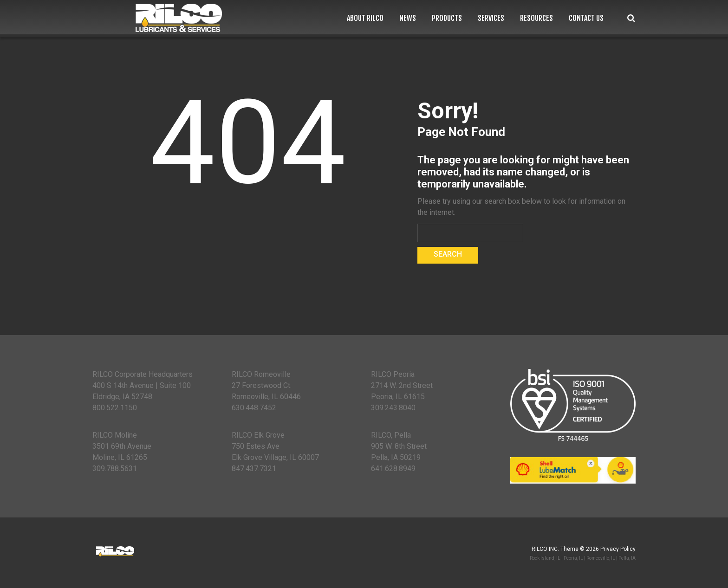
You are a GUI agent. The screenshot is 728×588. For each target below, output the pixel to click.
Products (447, 18)
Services (491, 18)
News (408, 18)
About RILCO (365, 18)
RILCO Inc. (545, 549)
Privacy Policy (618, 549)
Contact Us (586, 18)
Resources (536, 18)
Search (631, 18)
